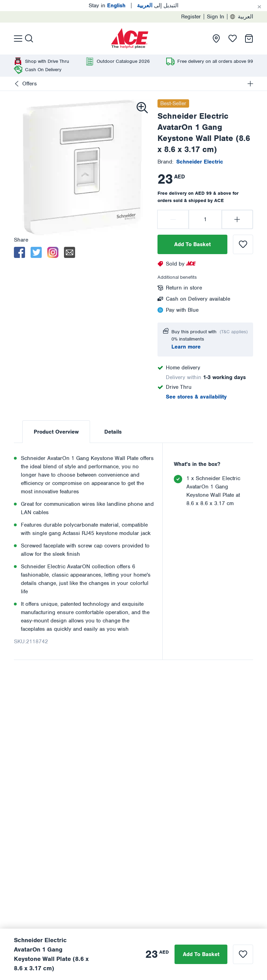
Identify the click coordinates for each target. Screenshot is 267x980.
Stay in (107, 6)
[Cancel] (259, 7)
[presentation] (130, 39)
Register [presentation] (191, 17)
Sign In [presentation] (216, 17)
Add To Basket (192, 244)
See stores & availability (196, 397)
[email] (70, 252)
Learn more (186, 347)
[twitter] (36, 252)
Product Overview (56, 432)
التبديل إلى (158, 6)
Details (113, 432)
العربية (242, 17)
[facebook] (19, 252)
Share (21, 240)
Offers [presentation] (30, 84)
